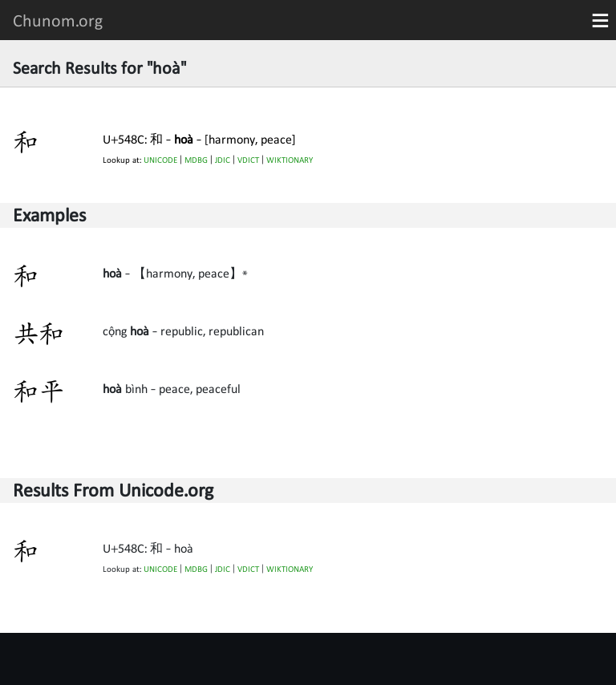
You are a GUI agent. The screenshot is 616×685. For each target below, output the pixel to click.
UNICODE (160, 160)
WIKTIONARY (290, 160)
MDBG (196, 160)
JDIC (223, 160)
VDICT (248, 160)
